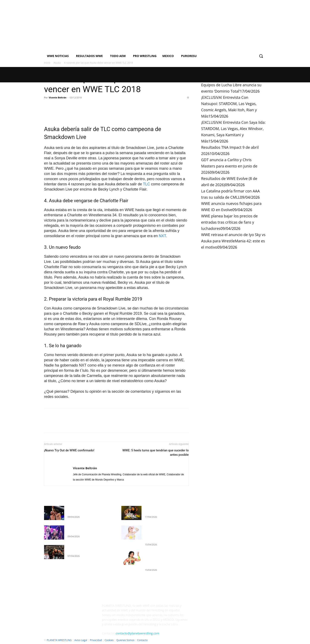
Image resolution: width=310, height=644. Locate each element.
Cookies (109, 640)
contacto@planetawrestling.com (137, 633)
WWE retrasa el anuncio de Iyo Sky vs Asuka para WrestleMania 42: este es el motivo (233, 241)
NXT (162, 236)
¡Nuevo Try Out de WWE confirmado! (69, 450)
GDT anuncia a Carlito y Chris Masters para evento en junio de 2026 (229, 166)
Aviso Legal (81, 640)
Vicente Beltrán (58, 97)
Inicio (47, 63)
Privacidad (96, 640)
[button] (261, 56)
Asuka (57, 63)
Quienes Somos (125, 640)
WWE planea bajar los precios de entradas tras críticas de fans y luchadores (229, 222)
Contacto (142, 640)
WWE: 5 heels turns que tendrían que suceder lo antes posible (156, 453)
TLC (146, 184)
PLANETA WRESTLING (59, 640)
